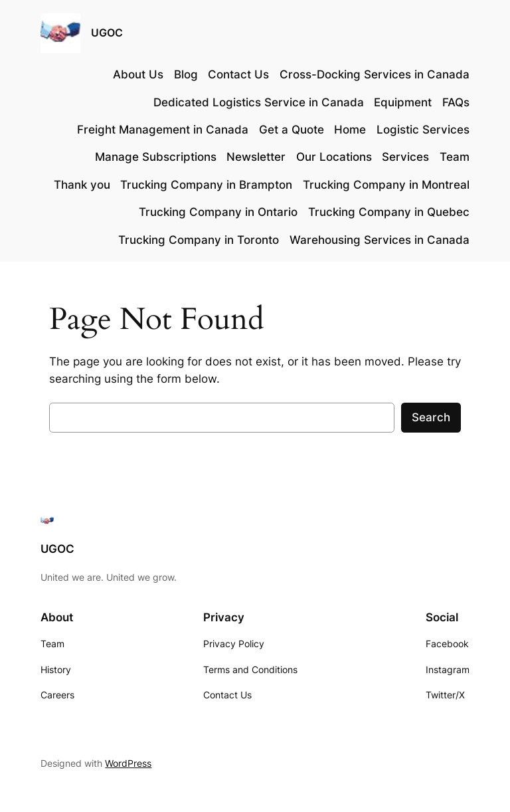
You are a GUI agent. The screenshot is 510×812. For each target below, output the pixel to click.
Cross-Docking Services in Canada (375, 74)
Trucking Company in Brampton (206, 185)
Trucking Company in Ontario (218, 212)
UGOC (107, 33)
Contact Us (238, 74)
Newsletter (256, 157)
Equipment (403, 102)
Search (431, 417)
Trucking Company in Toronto (199, 240)
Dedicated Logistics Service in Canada (259, 102)
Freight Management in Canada (163, 130)
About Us (138, 74)
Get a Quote (292, 130)
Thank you (82, 185)
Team (455, 157)
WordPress (128, 763)
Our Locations (334, 157)
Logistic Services (423, 130)
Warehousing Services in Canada (380, 240)
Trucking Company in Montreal (386, 185)
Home (350, 130)
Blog (186, 74)
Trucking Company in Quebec (389, 212)
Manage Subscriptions (156, 157)
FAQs (456, 102)
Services (405, 157)
